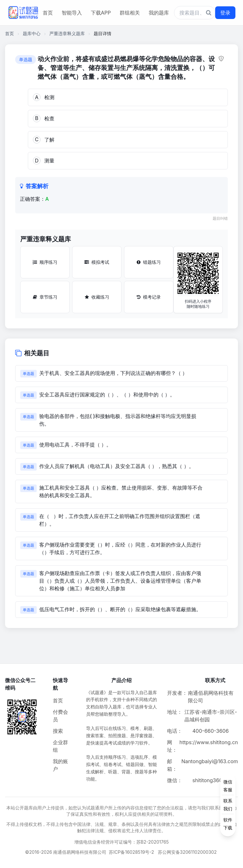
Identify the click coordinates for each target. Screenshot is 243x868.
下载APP (101, 13)
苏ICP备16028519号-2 (131, 852)
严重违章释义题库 (67, 33)
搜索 (58, 731)
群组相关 (130, 13)
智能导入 (72, 13)
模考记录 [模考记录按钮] (149, 297)
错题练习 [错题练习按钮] (149, 262)
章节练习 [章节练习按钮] (45, 297)
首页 (48, 13)
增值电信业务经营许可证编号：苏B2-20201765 (122, 842)
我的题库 (159, 13)
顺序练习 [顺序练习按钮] (45, 262)
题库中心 (32, 33)
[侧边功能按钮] (228, 805)
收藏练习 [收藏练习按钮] (97, 297)
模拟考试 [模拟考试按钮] (97, 262)
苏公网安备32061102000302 (187, 852)
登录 (225, 13)
